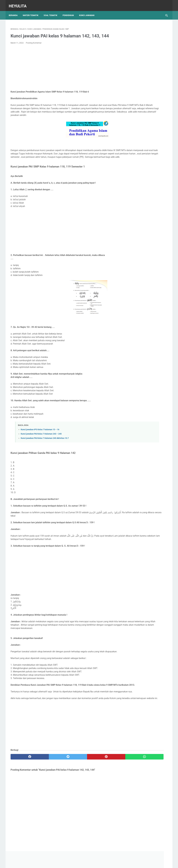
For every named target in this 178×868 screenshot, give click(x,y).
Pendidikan (70, 11)
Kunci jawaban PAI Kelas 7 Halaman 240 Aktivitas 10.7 (45, 442)
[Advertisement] (63, 65)
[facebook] (24, 778)
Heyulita (19, 3)
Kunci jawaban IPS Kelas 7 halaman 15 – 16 (40, 434)
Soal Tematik (52, 11)
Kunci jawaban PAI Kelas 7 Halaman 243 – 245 (41, 438)
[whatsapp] (103, 778)
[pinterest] (76, 778)
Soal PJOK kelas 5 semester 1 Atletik (146, 137)
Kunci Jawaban (89, 11)
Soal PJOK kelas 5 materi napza (144, 153)
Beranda (15, 11)
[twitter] (50, 778)
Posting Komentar (34, 40)
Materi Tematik (32, 11)
